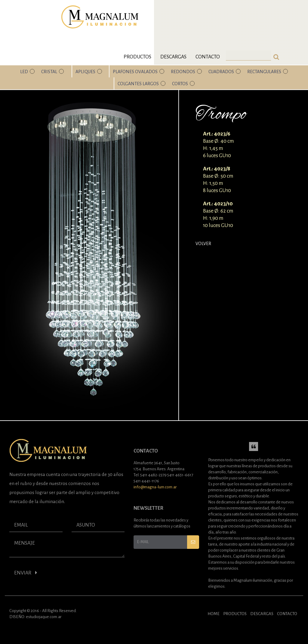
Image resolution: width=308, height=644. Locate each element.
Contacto (208, 57)
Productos (137, 57)
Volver (203, 244)
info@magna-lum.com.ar (155, 487)
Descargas (173, 57)
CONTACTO (287, 614)
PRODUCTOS (235, 614)
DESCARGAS (262, 614)
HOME (214, 614)
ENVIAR (26, 573)
